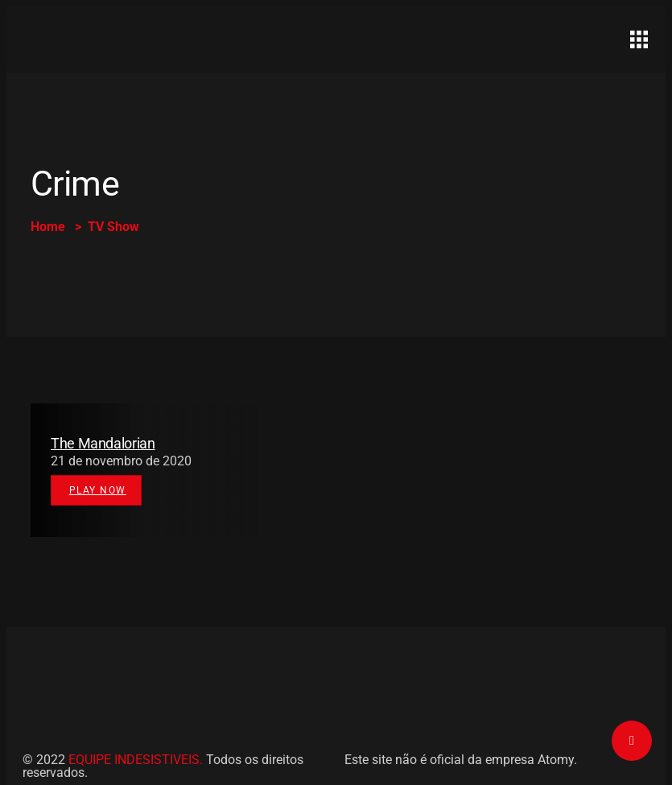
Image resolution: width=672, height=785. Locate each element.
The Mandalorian (103, 443)
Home (48, 227)
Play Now (98, 490)
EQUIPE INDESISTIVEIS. (136, 760)
